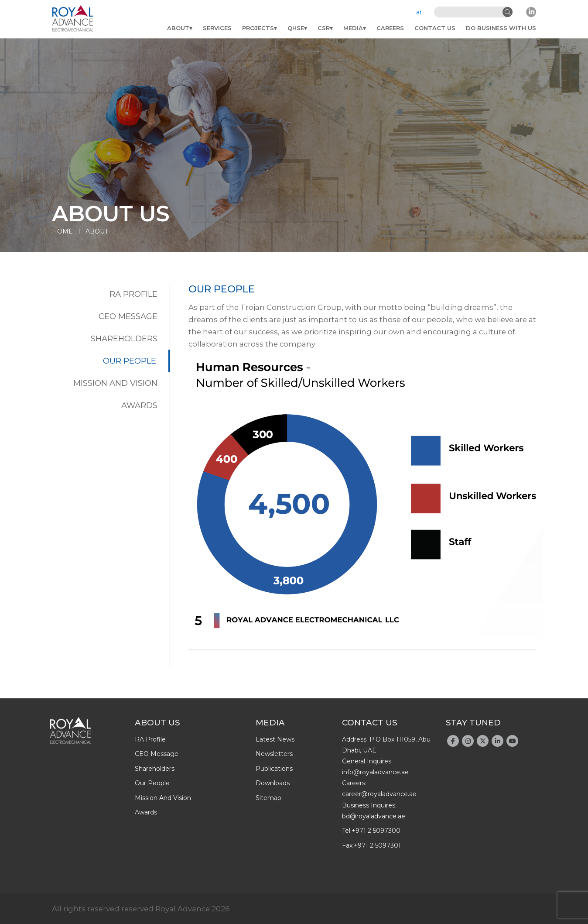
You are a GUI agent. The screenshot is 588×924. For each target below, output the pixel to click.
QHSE (296, 28)
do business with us (501, 28)
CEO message (128, 316)
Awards (139, 405)
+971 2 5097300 (376, 831)
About (178, 28)
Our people (130, 361)
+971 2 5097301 (377, 845)
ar (419, 12)
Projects (258, 28)
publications (274, 769)
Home (62, 231)
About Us (157, 723)
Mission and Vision (115, 383)
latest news (275, 739)
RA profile (133, 294)
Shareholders (124, 338)
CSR (324, 28)
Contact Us (435, 28)
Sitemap (268, 798)
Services (217, 28)
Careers (390, 28)
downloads (273, 783)
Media (353, 28)
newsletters (274, 754)
